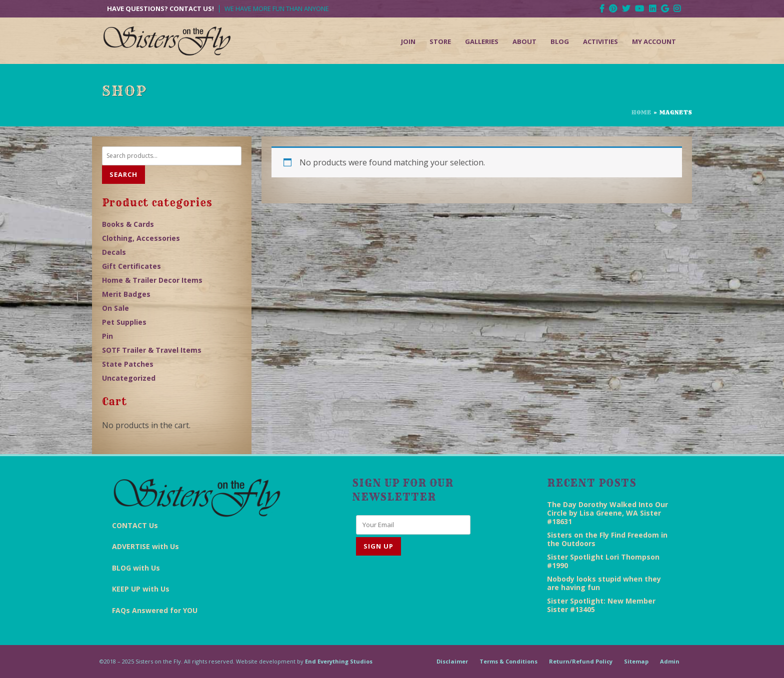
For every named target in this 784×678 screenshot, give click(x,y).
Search (123, 174)
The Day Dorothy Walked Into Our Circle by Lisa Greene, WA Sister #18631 (607, 513)
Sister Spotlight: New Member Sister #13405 (601, 605)
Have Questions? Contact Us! (160, 9)
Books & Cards (128, 224)
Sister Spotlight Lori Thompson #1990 (603, 561)
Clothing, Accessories (141, 238)
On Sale (115, 308)
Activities (600, 41)
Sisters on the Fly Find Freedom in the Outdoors (607, 539)
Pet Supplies (124, 322)
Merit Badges (126, 294)
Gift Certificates (131, 266)
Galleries (482, 41)
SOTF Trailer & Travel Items (152, 350)
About (524, 41)
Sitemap (636, 661)
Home (641, 112)
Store (440, 41)
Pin (107, 336)
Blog (560, 41)
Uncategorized (129, 378)
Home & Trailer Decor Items (152, 280)
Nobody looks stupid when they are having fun (604, 583)
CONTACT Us (135, 525)
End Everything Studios (339, 661)
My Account (654, 41)
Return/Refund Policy (581, 661)
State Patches (128, 364)
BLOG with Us (136, 568)
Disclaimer (452, 661)
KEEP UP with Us (141, 589)
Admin (670, 661)
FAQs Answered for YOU (155, 610)
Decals (114, 252)
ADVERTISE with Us (145, 546)
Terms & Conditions (508, 661)
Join (408, 41)
